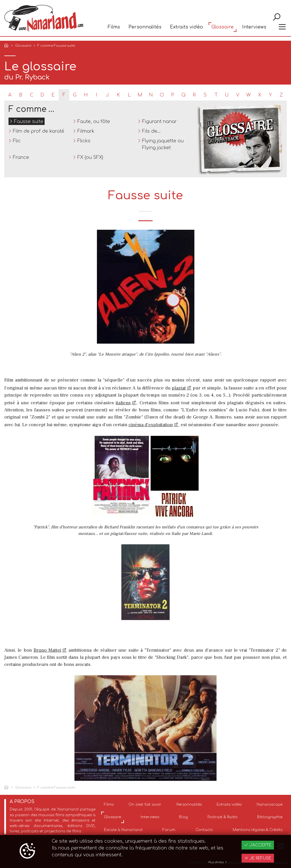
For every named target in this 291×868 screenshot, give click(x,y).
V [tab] (238, 95)
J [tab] (107, 95)
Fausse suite (29, 122)
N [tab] (151, 95)
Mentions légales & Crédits (258, 830)
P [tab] (172, 95)
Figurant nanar (159, 122)
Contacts (204, 830)
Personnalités (145, 30)
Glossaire (223, 30)
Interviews (254, 30)
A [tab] (10, 95)
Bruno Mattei (47, 650)
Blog (183, 817)
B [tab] (21, 95)
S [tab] (205, 95)
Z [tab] (281, 95)
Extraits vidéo (186, 30)
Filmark (86, 131)
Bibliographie (270, 817)
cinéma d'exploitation (151, 425)
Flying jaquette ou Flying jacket (163, 144)
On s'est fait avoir (145, 805)
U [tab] (227, 95)
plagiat (179, 388)
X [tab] (260, 95)
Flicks (84, 141)
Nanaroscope (270, 805)
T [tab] (216, 95)
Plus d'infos (218, 862)
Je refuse (258, 858)
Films (114, 30)
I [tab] (96, 95)
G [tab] (75, 95)
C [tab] (32, 95)
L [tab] (129, 95)
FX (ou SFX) (90, 157)
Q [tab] (183, 95)
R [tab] (194, 95)
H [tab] (86, 95)
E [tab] (53, 95)
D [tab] (42, 95)
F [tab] (64, 95)
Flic (17, 141)
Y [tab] (270, 95)
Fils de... (151, 131)
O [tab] (162, 95)
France (21, 157)
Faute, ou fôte (94, 122)
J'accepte (258, 845)
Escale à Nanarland (123, 830)
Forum (169, 830)
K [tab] (118, 95)
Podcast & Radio (223, 817)
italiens (123, 403)
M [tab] (140, 95)
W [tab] (249, 95)
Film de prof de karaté (39, 131)
